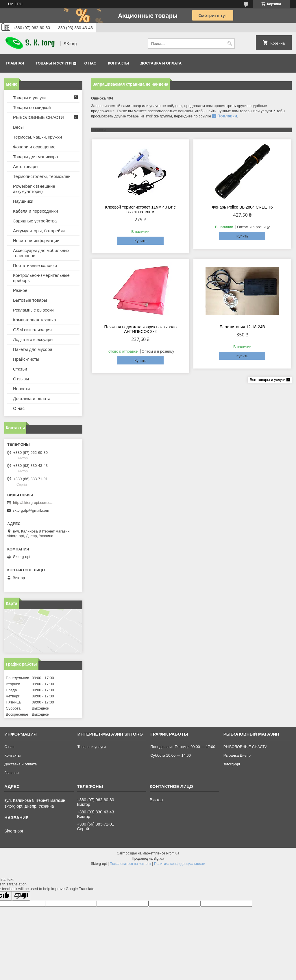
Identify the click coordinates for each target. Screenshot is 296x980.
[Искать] (230, 44)
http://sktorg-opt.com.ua (33, 503)
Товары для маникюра (35, 157)
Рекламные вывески (33, 310)
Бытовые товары (30, 300)
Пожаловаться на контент (130, 864)
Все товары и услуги (268, 380)
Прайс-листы (26, 359)
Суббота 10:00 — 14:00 (171, 755)
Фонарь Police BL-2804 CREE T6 (242, 207)
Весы (18, 127)
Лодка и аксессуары (33, 339)
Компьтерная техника (35, 320)
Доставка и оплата (161, 63)
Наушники (23, 201)
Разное (20, 290)
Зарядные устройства (35, 221)
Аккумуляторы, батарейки (39, 231)
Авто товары (26, 166)
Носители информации (36, 241)
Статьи (20, 369)
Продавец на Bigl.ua (148, 859)
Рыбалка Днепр (237, 755)
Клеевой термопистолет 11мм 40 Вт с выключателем (140, 209)
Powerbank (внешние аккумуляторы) (34, 189)
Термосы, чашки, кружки (37, 137)
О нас (90, 63)
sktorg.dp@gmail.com (31, 510)
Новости (21, 389)
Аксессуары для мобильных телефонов (41, 253)
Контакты (118, 63)
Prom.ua (173, 853)
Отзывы (21, 379)
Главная (15, 63)
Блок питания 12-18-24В (242, 327)
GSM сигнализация (32, 330)
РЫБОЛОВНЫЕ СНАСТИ (38, 117)
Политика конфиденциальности (180, 864)
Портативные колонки (35, 265)
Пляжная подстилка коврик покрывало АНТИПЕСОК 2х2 (140, 329)
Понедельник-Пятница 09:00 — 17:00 (183, 747)
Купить (140, 241)
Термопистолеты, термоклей (42, 176)
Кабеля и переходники (35, 211)
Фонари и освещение (34, 147)
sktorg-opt (232, 764)
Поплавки (227, 116)
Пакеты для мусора (33, 349)
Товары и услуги (54, 63)
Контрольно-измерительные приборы (41, 278)
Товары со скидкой (32, 107)
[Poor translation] (21, 896)
